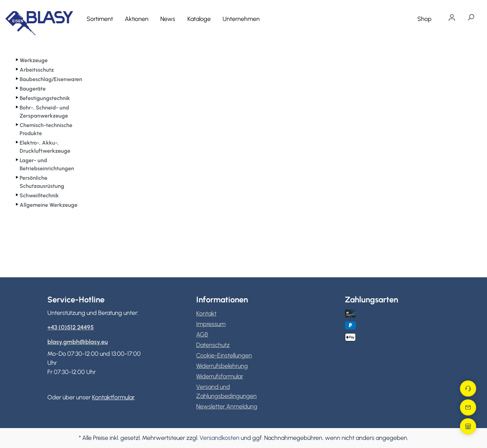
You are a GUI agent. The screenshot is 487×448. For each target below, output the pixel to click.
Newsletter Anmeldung (227, 406)
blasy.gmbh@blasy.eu (78, 342)
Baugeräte (33, 89)
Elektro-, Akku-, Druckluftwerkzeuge (45, 147)
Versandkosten (219, 438)
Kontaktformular (113, 397)
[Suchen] (471, 17)
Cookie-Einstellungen (224, 355)
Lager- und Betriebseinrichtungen (47, 164)
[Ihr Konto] (452, 18)
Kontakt (206, 314)
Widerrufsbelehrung (222, 366)
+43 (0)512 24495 (71, 327)
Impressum (211, 324)
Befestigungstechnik (45, 98)
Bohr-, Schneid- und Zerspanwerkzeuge (44, 112)
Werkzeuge (34, 60)
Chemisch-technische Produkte (46, 129)
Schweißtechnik (39, 195)
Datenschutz (213, 345)
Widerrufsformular (220, 376)
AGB (202, 334)
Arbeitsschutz (37, 70)
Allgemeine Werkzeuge (49, 205)
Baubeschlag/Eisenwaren (51, 79)
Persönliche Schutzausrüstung (42, 182)
